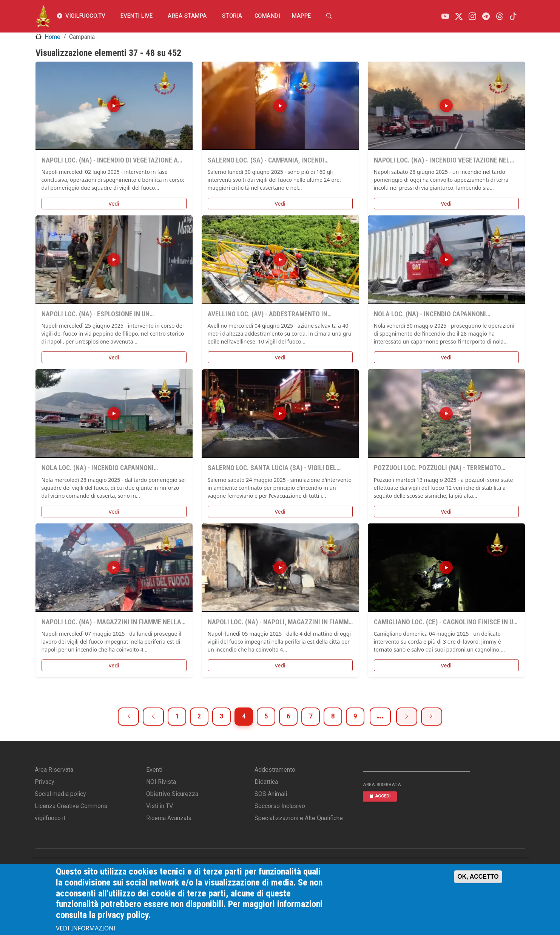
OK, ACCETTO (478, 877)
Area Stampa (187, 16)
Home (52, 37)
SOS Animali (271, 794)
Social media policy (60, 794)
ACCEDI (380, 796)
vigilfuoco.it (50, 818)
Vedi (114, 204)
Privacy (45, 782)
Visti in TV (160, 806)
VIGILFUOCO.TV (81, 16)
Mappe (302, 16)
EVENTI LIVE (137, 16)
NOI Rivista (161, 782)
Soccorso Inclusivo (280, 806)
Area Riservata (54, 770)
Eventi (154, 770)
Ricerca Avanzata (169, 818)
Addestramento (275, 770)
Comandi (267, 16)
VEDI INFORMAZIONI (86, 928)
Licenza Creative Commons (71, 806)
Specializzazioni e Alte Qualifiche (299, 818)
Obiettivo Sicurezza (172, 794)
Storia (232, 16)
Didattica (266, 782)
